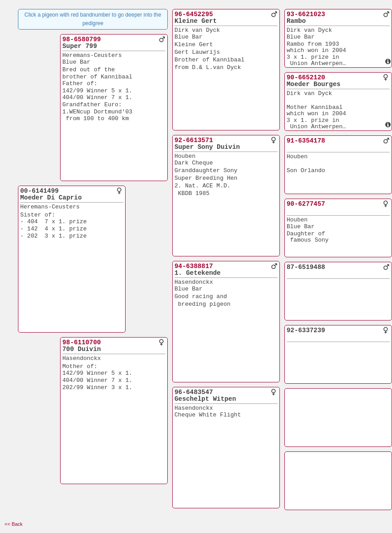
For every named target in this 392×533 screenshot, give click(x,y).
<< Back (13, 524)
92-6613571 (194, 140)
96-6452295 (194, 14)
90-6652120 (306, 78)
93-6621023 (306, 14)
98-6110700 (82, 342)
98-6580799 (82, 39)
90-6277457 (306, 204)
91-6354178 (306, 141)
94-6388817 (194, 266)
